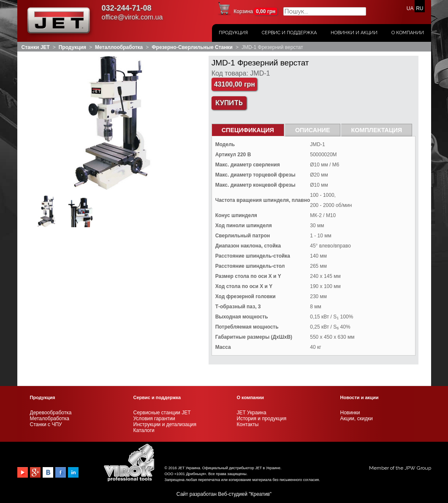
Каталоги (144, 430)
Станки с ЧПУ (46, 424)
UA (410, 8)
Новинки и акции (354, 33)
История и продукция (262, 419)
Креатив (260, 494)
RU (419, 8)
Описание (313, 130)
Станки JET (36, 47)
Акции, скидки (357, 419)
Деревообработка (51, 413)
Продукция (233, 33)
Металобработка (50, 419)
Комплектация (377, 130)
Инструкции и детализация (165, 424)
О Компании (408, 33)
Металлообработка (119, 47)
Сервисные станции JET (162, 413)
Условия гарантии (154, 419)
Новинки (350, 413)
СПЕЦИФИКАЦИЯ (248, 130)
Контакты (248, 424)
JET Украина (252, 413)
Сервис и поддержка (289, 33)
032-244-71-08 (127, 8)
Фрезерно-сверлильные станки (192, 47)
